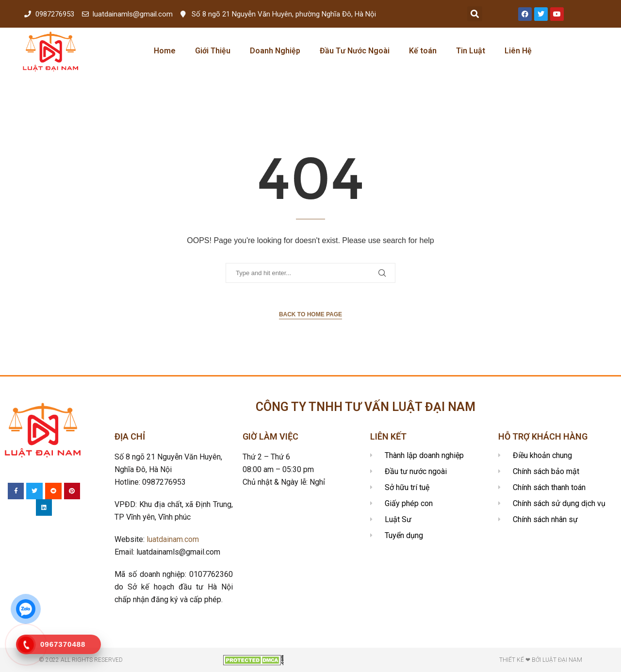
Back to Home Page (310, 314)
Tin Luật (471, 51)
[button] (475, 14)
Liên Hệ (518, 51)
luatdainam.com (173, 539)
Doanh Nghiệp (275, 51)
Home (165, 51)
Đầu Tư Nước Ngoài (355, 51)
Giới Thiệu (213, 51)
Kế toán (423, 51)
